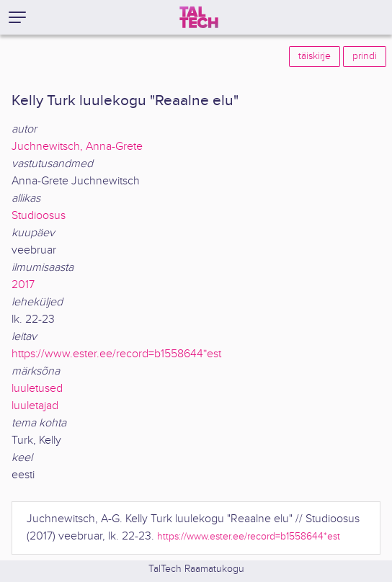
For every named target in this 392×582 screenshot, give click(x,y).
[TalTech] (199, 17)
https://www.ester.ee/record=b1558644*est (116, 354)
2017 (23, 285)
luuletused (37, 389)
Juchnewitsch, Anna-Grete (77, 147)
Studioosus (39, 216)
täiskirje (315, 56)
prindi (365, 56)
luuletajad (35, 406)
